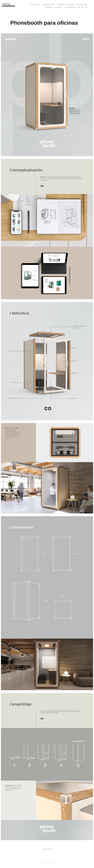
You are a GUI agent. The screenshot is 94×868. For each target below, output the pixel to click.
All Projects (35, 5)
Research (61, 5)
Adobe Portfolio (50, 862)
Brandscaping (82, 5)
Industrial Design (48, 5)
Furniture (70, 5)
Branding (49, 7)
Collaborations (70, 7)
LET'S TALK (58, 7)
